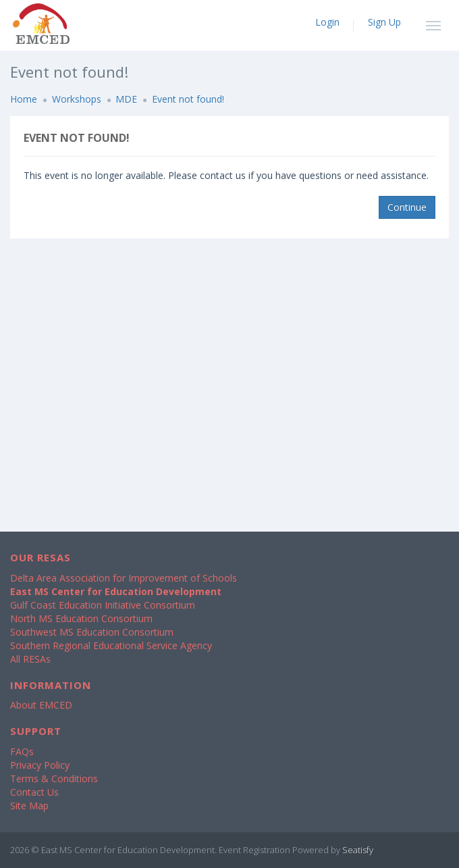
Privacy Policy (40, 765)
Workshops (77, 99)
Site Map (29, 806)
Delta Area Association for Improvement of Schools (124, 578)
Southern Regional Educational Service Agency (111, 645)
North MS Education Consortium (81, 618)
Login (327, 22)
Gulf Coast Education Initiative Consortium (103, 605)
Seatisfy (358, 850)
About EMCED (41, 705)
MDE (126, 99)
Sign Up (384, 22)
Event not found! (188, 99)
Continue (407, 207)
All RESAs (30, 659)
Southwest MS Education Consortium (92, 632)
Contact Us (34, 792)
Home (24, 99)
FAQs (22, 751)
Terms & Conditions (54, 778)
